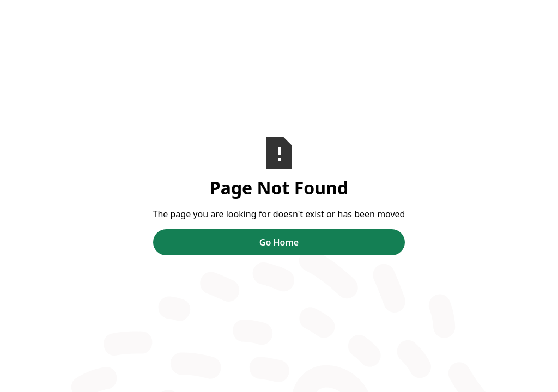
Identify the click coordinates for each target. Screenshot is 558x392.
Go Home (279, 242)
